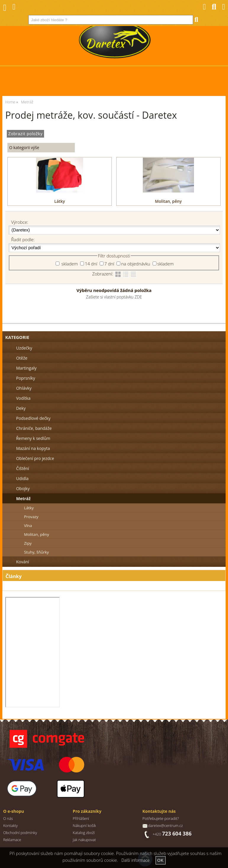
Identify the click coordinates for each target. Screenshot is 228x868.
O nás (8, 819)
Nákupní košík (84, 826)
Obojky (23, 488)
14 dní (91, 264)
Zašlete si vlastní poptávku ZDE (114, 297)
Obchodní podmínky (20, 833)
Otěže (22, 358)
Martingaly (26, 368)
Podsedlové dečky (33, 418)
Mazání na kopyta (33, 448)
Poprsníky (25, 378)
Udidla (22, 478)
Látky (60, 201)
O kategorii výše (24, 147)
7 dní (109, 264)
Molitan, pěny (168, 201)
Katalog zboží (84, 833)
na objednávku (136, 264)
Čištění (22, 468)
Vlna (28, 526)
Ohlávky (24, 388)
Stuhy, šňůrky (36, 552)
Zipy (28, 543)
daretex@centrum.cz (165, 826)
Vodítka (23, 398)
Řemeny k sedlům (33, 438)
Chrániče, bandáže (34, 428)
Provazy (31, 517)
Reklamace (12, 840)
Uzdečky (24, 348)
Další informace (136, 860)
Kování (22, 562)
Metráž (23, 499)
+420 (172, 834)
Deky (21, 408)
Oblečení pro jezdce (35, 458)
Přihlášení (81, 819)
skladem (69, 264)
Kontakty (10, 826)
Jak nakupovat (84, 840)
